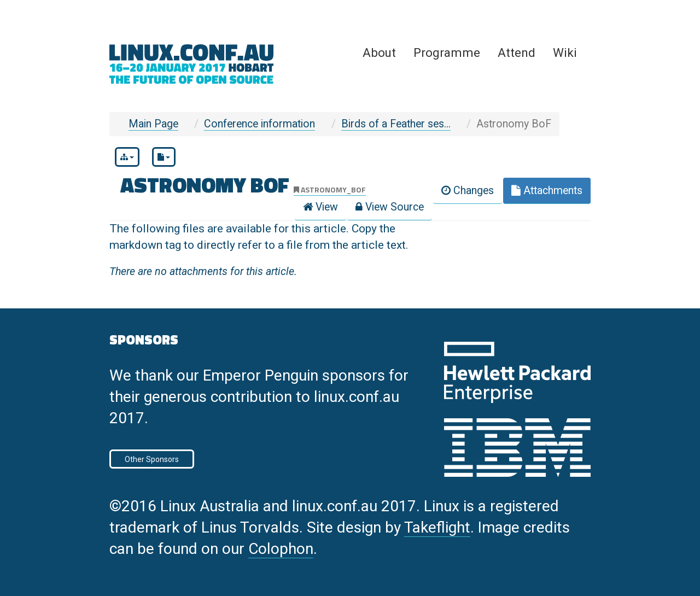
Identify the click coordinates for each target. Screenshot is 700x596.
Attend (517, 52)
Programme (447, 52)
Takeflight (437, 527)
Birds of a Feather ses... (396, 124)
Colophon (281, 549)
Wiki (565, 52)
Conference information (259, 124)
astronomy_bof (330, 189)
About (379, 52)
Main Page (153, 124)
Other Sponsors (152, 459)
